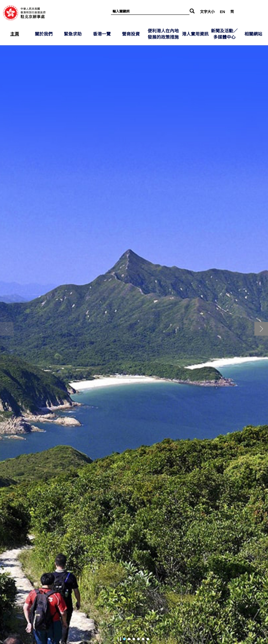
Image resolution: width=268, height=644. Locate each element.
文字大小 (207, 12)
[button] (261, 329)
